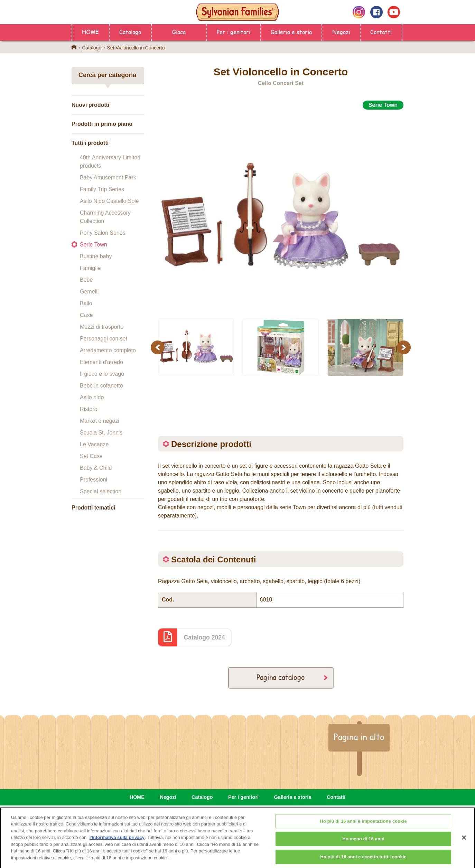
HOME (90, 32)
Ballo (86, 303)
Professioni (94, 480)
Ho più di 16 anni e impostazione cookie (363, 826)
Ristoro (89, 409)
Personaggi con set (104, 339)
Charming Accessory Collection (105, 217)
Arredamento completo (108, 350)
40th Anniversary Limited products (110, 162)
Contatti (381, 32)
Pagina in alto (359, 737)
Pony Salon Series (103, 233)
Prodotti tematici (93, 508)
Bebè (86, 280)
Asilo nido (92, 397)
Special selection (101, 491)
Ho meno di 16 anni (363, 844)
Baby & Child (96, 468)
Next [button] (405, 347)
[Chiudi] (464, 842)
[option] (281, 210)
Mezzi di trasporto (102, 327)
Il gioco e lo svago (102, 374)
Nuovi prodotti (90, 105)
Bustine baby (96, 256)
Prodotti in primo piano (102, 124)
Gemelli (89, 292)
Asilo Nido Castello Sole (109, 201)
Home (74, 47)
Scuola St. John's (101, 433)
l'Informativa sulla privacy (117, 843)
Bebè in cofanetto (101, 386)
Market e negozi (100, 421)
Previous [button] (159, 347)
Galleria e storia (291, 32)
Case (86, 315)
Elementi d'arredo (101, 362)
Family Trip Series (102, 189)
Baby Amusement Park (108, 178)
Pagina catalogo (281, 677)
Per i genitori (234, 32)
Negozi (341, 32)
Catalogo (130, 32)
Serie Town (94, 245)
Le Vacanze (94, 444)
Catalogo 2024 (204, 637)
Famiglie (90, 268)
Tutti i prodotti (90, 143)
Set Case (91, 456)
